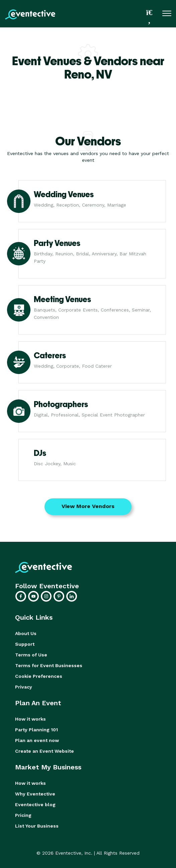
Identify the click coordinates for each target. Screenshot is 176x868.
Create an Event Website (45, 751)
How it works (30, 719)
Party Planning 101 (36, 730)
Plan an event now (37, 740)
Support (25, 644)
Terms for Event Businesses (49, 665)
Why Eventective (35, 794)
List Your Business (37, 826)
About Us (26, 633)
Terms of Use (31, 655)
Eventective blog (35, 804)
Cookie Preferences (39, 676)
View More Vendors (88, 506)
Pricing (23, 815)
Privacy (24, 687)
